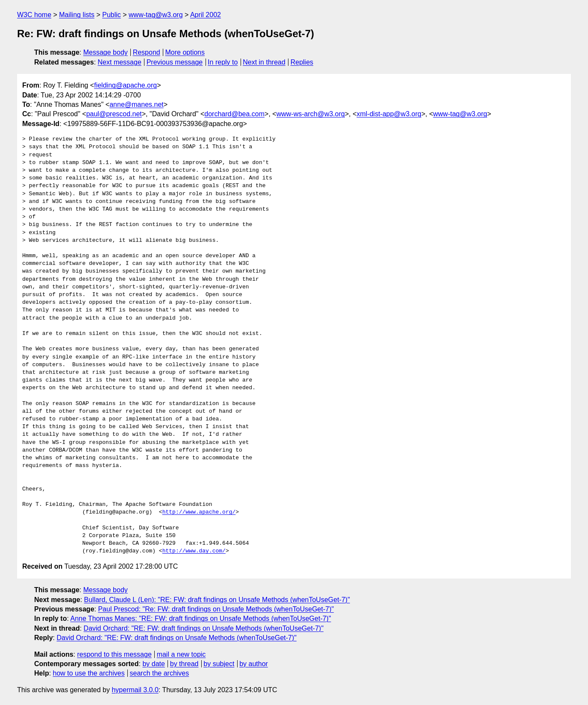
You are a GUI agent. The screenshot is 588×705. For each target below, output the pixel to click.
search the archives (160, 673)
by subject (219, 664)
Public (112, 15)
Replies (302, 62)
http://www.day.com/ (194, 551)
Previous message (175, 62)
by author (254, 664)
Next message (120, 62)
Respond (147, 52)
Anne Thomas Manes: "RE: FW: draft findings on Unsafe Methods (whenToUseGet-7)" (200, 618)
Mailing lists (77, 15)
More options (185, 52)
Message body (106, 52)
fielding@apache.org (125, 85)
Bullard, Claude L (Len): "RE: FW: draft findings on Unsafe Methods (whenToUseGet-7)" (217, 600)
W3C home (34, 15)
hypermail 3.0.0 (135, 690)
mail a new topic (181, 654)
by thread (184, 664)
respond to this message (114, 654)
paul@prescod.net (114, 114)
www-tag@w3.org (156, 15)
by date (153, 664)
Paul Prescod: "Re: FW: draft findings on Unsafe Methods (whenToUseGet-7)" (216, 609)
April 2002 (206, 15)
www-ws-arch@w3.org (311, 114)
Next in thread (264, 62)
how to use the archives (89, 673)
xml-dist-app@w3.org (389, 114)
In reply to (223, 62)
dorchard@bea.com (234, 114)
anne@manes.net (137, 104)
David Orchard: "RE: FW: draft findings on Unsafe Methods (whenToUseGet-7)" (204, 628)
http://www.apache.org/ (199, 512)
